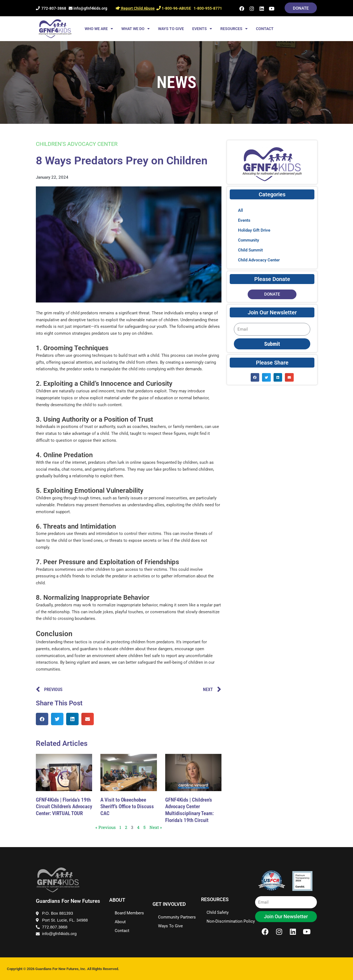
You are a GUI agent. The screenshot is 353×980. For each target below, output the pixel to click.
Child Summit (250, 250)
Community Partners (177, 917)
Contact (122, 931)
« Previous (105, 827)
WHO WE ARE (99, 29)
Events (244, 220)
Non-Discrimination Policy (231, 921)
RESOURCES (234, 29)
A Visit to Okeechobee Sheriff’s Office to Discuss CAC (127, 807)
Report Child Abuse (135, 8)
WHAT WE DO (136, 29)
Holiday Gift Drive (254, 230)
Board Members (129, 913)
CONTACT (265, 29)
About (120, 922)
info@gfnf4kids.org (88, 8)
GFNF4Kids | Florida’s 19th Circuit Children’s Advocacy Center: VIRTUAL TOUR (64, 807)
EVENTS (202, 29)
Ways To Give (170, 926)
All (240, 210)
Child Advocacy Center (259, 260)
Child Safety (218, 912)
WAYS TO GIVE (171, 29)
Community (248, 240)
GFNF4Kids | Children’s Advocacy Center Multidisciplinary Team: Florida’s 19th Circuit (189, 810)
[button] (42, 719)
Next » (156, 827)
